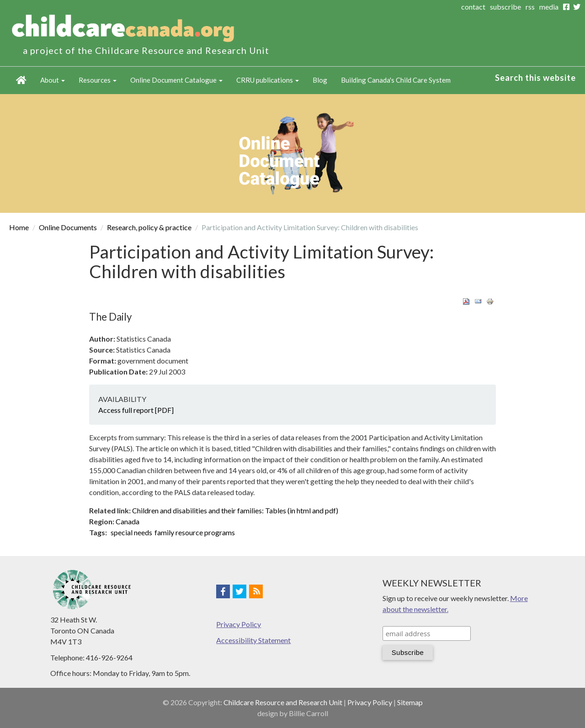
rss (530, 7)
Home (21, 80)
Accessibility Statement (253, 640)
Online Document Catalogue (176, 80)
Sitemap (410, 702)
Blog (320, 80)
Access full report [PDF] (136, 410)
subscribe (505, 7)
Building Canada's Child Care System (396, 80)
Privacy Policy (239, 624)
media (549, 7)
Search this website (535, 78)
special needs (131, 532)
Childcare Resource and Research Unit (283, 702)
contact (473, 7)
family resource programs (195, 532)
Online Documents (68, 227)
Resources (98, 80)
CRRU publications (268, 80)
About (53, 80)
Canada (128, 521)
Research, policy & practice (149, 227)
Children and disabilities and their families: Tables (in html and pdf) (235, 510)
